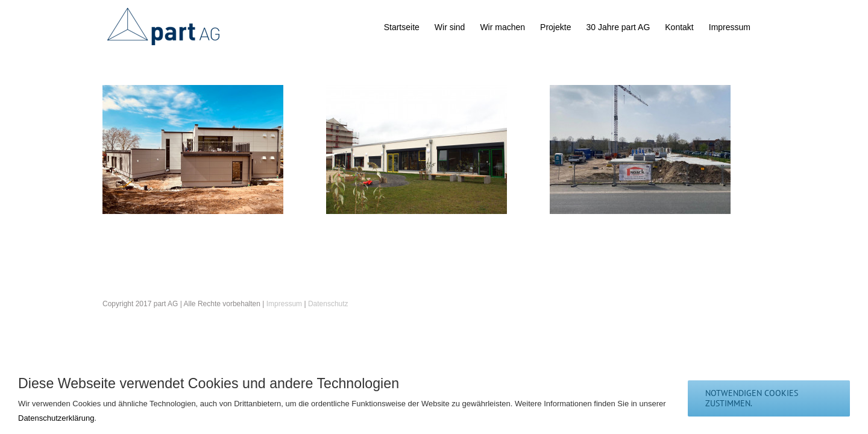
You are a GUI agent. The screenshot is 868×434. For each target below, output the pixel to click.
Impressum (284, 304)
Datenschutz (328, 304)
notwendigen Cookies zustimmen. (752, 398)
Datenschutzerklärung (56, 418)
